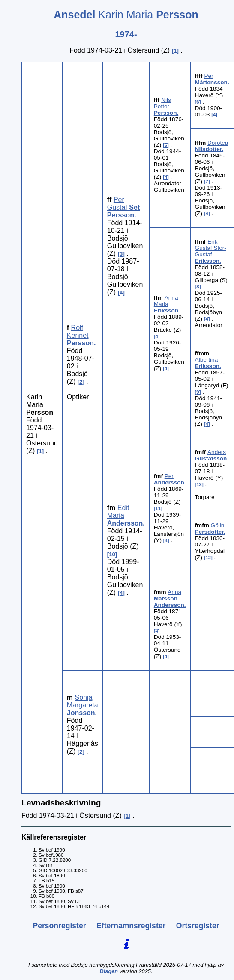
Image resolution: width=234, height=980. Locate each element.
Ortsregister (198, 926)
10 (112, 554)
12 (199, 484)
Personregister (59, 926)
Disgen (109, 971)
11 (158, 508)
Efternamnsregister (131, 926)
